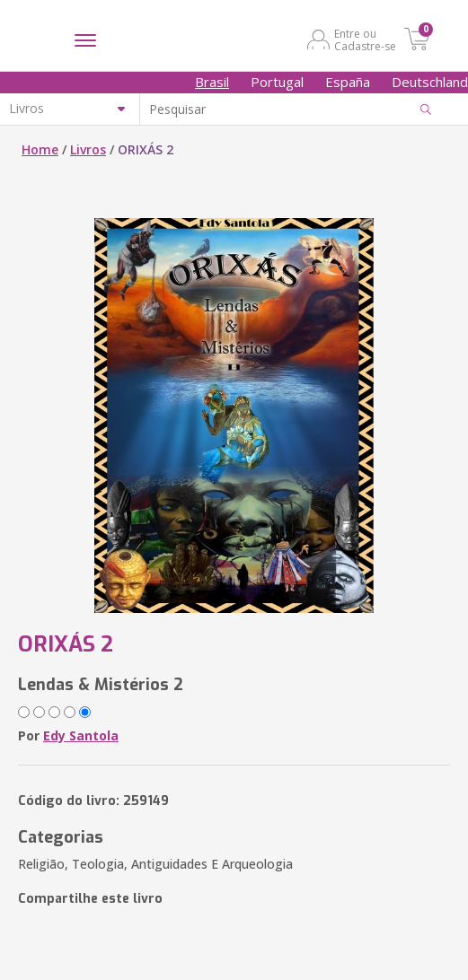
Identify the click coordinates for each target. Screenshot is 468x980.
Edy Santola (81, 735)
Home (40, 149)
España (348, 82)
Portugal (277, 82)
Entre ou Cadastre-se (365, 39)
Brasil (212, 82)
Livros (88, 149)
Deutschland (430, 82)
